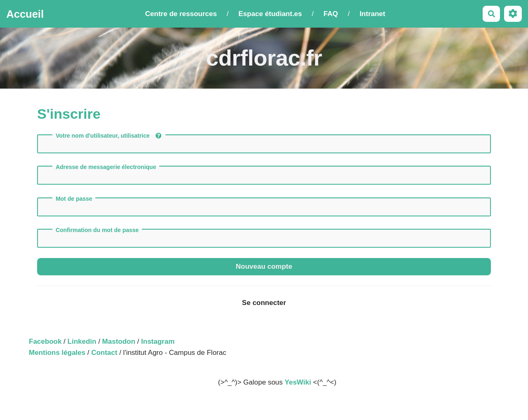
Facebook (45, 341)
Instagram (158, 341)
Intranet (372, 14)
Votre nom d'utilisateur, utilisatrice (108, 136)
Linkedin (82, 341)
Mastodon (119, 341)
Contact (104, 353)
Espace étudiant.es (270, 14)
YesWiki (298, 382)
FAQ (331, 14)
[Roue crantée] (513, 14)
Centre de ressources (181, 14)
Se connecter (264, 303)
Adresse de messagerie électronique (106, 167)
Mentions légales (57, 353)
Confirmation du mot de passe (97, 230)
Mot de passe (74, 199)
